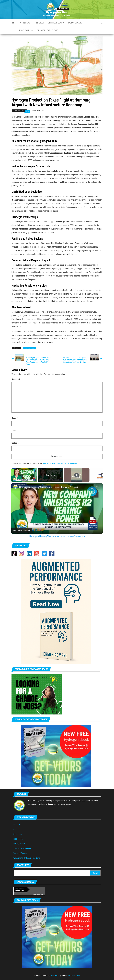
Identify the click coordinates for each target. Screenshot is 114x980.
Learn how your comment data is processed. (61, 463)
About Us (17, 825)
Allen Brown (39, 111)
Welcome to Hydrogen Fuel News (27, 858)
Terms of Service (20, 853)
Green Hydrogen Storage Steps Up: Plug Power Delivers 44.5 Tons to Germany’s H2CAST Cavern (38, 361)
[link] (15, 487)
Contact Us (18, 834)
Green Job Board (56, 23)
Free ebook (39, 23)
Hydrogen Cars (76, 23)
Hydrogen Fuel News (57, 12)
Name (15, 418)
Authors (16, 829)
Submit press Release (48, 30)
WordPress (55, 976)
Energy (35, 894)
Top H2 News (24, 23)
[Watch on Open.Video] (21, 530)
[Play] (77, 475)
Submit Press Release (22, 848)
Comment (16, 379)
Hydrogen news (29, 348)
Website (15, 443)
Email (14, 431)
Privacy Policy (19, 844)
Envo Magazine (74, 976)
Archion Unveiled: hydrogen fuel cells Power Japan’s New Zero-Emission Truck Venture (75, 360)
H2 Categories (26, 30)
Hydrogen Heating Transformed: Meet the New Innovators (50, 487)
